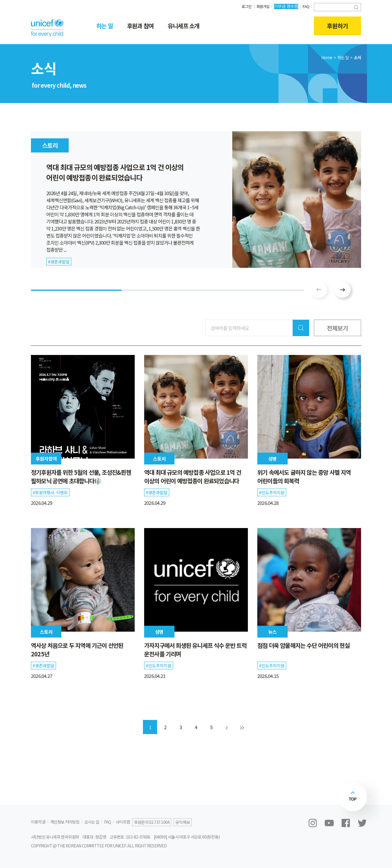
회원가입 (262, 6)
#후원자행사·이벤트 (50, 492)
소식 (358, 57)
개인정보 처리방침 (65, 822)
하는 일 (105, 26)
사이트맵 (123, 822)
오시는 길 (92, 822)
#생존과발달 (157, 492)
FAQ (305, 6)
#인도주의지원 (272, 492)
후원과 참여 (140, 26)
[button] (342, 290)
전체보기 (337, 328)
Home (327, 57)
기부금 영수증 (285, 6)
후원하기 (337, 26)
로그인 (244, 6)
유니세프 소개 (183, 26)
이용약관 (38, 822)
